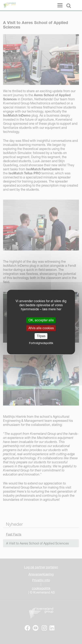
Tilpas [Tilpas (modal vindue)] (41, 336)
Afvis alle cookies (41, 328)
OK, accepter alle (41, 320)
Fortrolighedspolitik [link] (41, 343)
